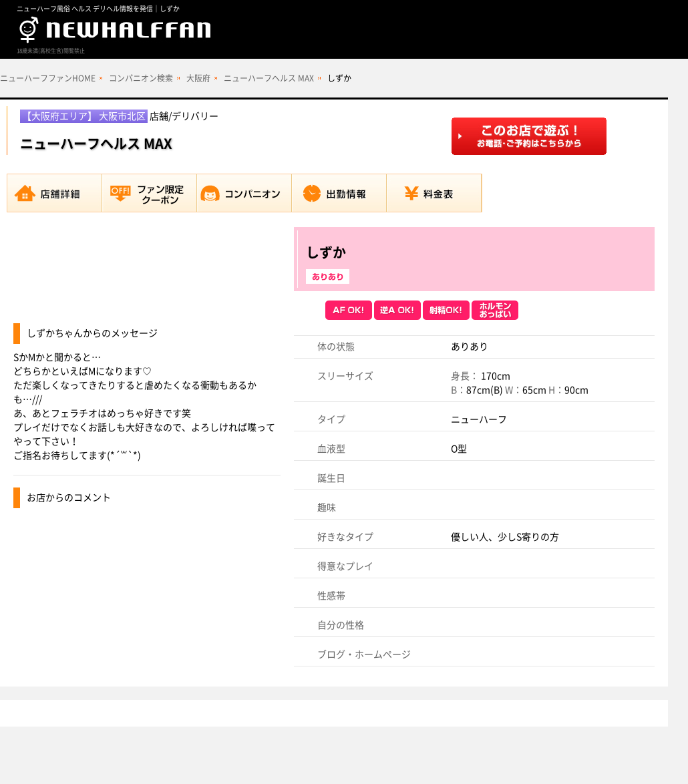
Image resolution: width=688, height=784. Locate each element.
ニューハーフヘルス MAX (269, 78)
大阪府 (198, 78)
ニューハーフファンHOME (48, 78)
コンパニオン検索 (141, 78)
